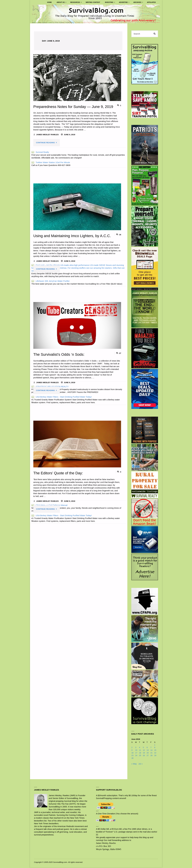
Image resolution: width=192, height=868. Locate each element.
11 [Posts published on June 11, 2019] (140, 751)
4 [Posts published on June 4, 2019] (140, 748)
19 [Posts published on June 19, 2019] (144, 753)
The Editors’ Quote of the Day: (59, 473)
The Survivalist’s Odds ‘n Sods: (60, 354)
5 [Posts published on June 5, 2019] (143, 748)
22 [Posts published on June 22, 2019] (155, 753)
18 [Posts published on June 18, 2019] (140, 753)
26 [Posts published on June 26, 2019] (144, 756)
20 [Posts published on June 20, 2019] (148, 753)
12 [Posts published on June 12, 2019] (144, 751)
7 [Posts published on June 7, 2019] (151, 748)
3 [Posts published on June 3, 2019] (136, 748)
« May (134, 764)
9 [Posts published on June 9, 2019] (132, 751)
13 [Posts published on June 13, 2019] (148, 751)
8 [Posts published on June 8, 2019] (155, 748)
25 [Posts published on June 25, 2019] (140, 756)
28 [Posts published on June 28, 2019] (151, 756)
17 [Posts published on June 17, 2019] (136, 753)
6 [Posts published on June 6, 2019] (147, 748)
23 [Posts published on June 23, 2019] (132, 756)
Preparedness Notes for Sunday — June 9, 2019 (74, 107)
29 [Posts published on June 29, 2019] (155, 756)
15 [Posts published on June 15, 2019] (155, 751)
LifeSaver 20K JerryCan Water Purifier (51, 281)
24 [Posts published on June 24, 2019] (136, 756)
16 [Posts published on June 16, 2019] (132, 753)
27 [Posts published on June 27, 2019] (148, 756)
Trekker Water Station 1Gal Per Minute (51, 162)
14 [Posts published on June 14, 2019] (151, 751)
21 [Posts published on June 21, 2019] (151, 753)
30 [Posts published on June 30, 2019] (132, 758)
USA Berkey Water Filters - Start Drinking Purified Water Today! (62, 397)
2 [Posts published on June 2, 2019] (132, 748)
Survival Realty (40, 152)
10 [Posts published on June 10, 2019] (136, 751)
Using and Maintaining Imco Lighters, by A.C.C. (73, 236)
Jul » (141, 764)
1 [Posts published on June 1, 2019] (155, 745)
